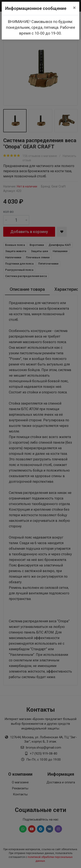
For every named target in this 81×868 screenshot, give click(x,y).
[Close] (74, 8)
